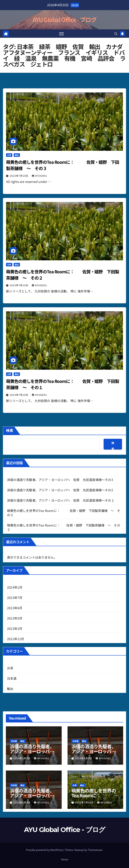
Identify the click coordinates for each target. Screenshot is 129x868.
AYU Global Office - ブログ (64, 19)
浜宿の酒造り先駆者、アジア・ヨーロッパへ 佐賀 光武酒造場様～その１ (61, 500)
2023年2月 (15, 628)
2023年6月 (15, 608)
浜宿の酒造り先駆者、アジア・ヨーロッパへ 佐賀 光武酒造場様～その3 (60, 480)
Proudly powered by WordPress (45, 850)
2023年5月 (15, 618)
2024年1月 (15, 587)
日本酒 (12, 678)
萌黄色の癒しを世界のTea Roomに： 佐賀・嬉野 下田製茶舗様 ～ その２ (64, 527)
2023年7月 (15, 598)
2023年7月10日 (19, 176)
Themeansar (95, 850)
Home (65, 859)
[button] (116, 34)
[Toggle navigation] (61, 34)
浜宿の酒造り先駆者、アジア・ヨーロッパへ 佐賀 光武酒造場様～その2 (60, 490)
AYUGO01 (39, 176)
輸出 (17, 155)
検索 (10, 431)
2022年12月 (16, 639)
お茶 (9, 155)
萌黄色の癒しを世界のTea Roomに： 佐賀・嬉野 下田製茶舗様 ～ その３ (64, 513)
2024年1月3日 (22, 758)
